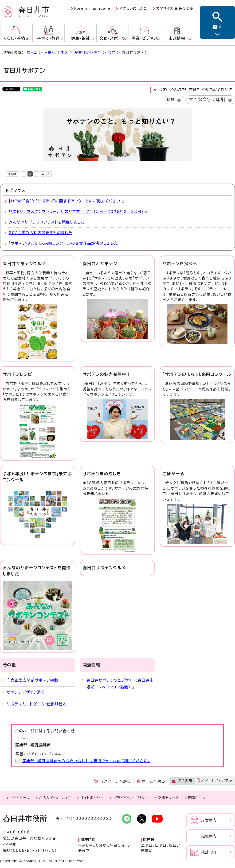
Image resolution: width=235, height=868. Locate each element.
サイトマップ (20, 798)
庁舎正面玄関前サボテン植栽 (32, 680)
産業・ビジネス (56, 53)
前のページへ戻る (115, 781)
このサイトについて (55, 798)
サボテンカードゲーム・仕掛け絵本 (37, 704)
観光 (112, 53)
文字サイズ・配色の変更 (175, 8)
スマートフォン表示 (217, 780)
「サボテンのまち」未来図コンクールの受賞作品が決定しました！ (65, 243)
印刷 (171, 100)
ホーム (32, 53)
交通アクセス (168, 798)
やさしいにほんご (133, 8)
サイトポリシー (92, 798)
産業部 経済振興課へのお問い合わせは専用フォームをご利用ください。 (86, 761)
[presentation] (24, 173)
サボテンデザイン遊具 (26, 692)
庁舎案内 (209, 820)
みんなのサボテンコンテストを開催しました (47, 222)
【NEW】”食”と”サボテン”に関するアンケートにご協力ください (67, 201)
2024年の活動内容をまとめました (41, 233)
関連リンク (197, 798)
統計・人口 (210, 852)
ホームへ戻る (154, 781)
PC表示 (185, 781)
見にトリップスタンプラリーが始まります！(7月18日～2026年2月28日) (78, 212)
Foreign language (92, 8)
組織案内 (209, 836)
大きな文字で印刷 (207, 99)
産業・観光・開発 (88, 53)
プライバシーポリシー (131, 798)
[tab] (24, 173)
